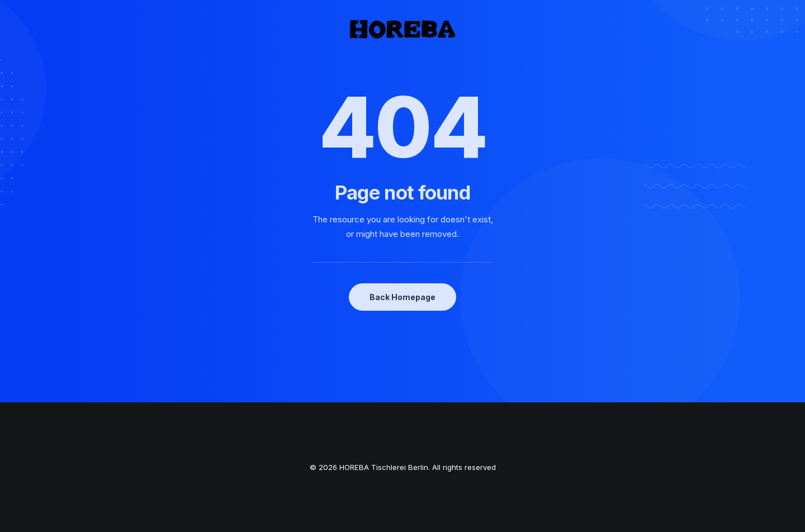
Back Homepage (402, 297)
